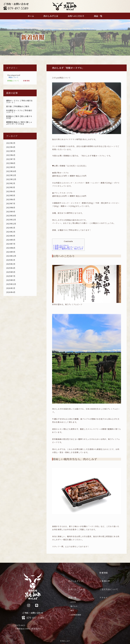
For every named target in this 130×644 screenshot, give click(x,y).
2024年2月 (11, 232)
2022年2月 (11, 143)
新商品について (13, 81)
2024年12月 (11, 256)
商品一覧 (72, 598)
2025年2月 (11, 264)
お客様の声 (105, 581)
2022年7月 (11, 159)
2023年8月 (11, 208)
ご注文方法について (109, 589)
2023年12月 (11, 224)
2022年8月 (11, 163)
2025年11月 (11, 284)
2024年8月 (11, 248)
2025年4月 (11, 268)
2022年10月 (11, 171)
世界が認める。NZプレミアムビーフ (68, 247)
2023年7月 (11, 204)
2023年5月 (11, 195)
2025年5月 (11, 272)
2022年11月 (11, 175)
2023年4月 (11, 191)
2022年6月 (11, 155)
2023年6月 (11, 199)
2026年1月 (11, 288)
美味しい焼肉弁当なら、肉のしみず (68, 249)
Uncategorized (14, 75)
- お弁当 (72, 602)
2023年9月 (11, 212)
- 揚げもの (73, 606)
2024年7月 (11, 244)
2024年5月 (11, 240)
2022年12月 (11, 179)
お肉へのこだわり (61, 245)
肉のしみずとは (75, 581)
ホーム (71, 573)
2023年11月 (11, 220)
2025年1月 (11, 260)
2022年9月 (11, 167)
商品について (13, 77)
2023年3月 (11, 187)
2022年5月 (11, 151)
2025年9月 (11, 280)
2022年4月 (11, 147)
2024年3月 (11, 236)
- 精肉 (72, 610)
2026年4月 (11, 292)
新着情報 (26, 81)
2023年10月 (11, 216)
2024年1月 (11, 228)
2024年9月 (11, 252)
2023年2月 (11, 183)
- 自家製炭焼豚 (75, 615)
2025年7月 (11, 276)
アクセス (104, 598)
